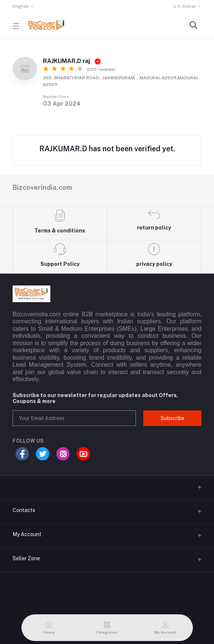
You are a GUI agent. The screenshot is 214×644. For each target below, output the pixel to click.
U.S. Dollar (185, 6)
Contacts (24, 510)
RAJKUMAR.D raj (72, 61)
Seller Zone (26, 558)
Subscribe (173, 418)
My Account (27, 534)
